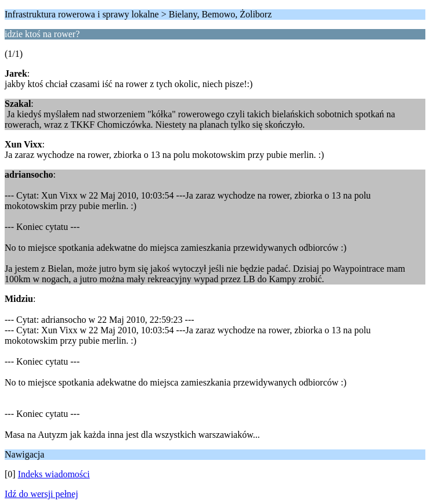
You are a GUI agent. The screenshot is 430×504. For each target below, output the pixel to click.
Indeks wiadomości (54, 474)
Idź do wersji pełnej (41, 494)
